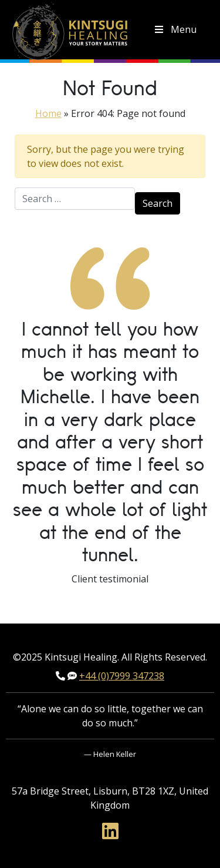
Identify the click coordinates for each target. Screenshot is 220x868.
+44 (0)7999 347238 (122, 676)
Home (48, 113)
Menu (175, 29)
